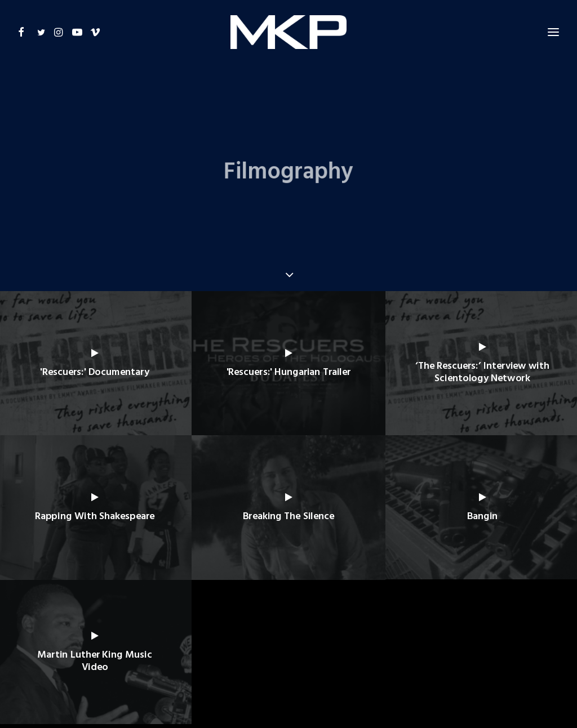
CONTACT (395, 664)
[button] (25, 26)
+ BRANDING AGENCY (465, 700)
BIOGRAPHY (175, 664)
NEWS (356, 664)
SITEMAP (438, 664)
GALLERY (322, 664)
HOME (134, 664)
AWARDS (281, 664)
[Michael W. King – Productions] (289, 26)
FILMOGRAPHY (232, 664)
